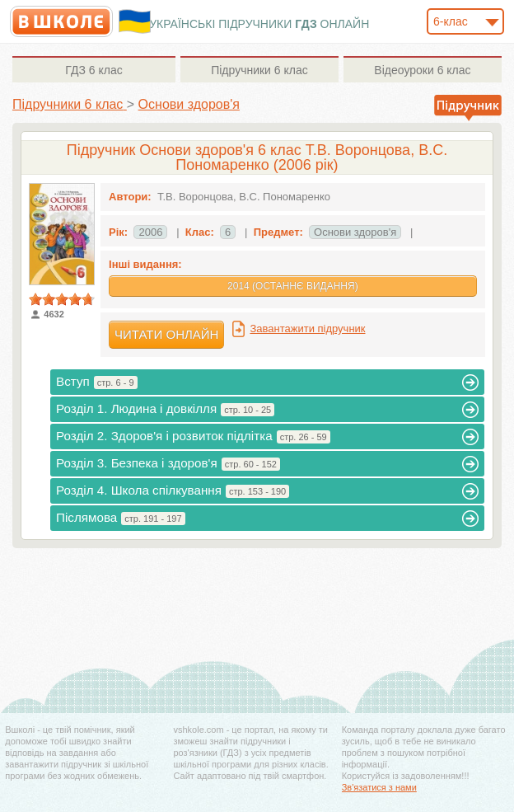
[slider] (62, 299)
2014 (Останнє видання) (293, 286)
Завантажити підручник (307, 329)
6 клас (93, 70)
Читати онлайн (166, 334)
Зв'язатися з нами (379, 787)
